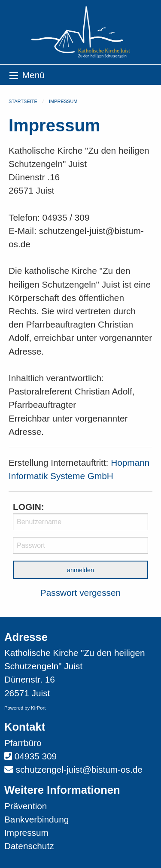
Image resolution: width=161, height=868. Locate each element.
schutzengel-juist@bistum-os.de (79, 769)
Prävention (26, 806)
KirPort (38, 708)
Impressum (63, 101)
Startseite (23, 101)
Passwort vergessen (80, 593)
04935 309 (36, 756)
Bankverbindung (36, 819)
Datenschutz (29, 846)
